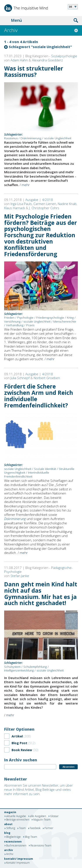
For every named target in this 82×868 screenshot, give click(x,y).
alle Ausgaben (38, 816)
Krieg (70, 318)
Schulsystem (12, 667)
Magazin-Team (42, 820)
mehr (26, 185)
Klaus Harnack (15, 208)
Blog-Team (31, 837)
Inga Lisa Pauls (21, 204)
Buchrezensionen (16, 846)
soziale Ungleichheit (58, 138)
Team (22, 828)
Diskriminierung (31, 138)
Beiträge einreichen (18, 820)
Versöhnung (12, 321)
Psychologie (25, 318)
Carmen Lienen (45, 204)
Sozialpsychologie (64, 56)
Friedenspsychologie (50, 318)
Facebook (35, 828)
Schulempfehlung (35, 667)
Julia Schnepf (20, 378)
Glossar (54, 816)
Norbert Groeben (47, 378)
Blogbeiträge (13, 837)
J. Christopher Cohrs (44, 208)
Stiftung (11, 828)
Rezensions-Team (41, 846)
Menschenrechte (65, 321)
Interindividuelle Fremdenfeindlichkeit (27, 474)
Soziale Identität (45, 469)
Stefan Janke (20, 576)
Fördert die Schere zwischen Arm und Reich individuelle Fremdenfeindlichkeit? (39, 396)
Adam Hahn (19, 60)
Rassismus (11, 138)
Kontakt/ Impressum (18, 863)
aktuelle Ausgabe (16, 816)
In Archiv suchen (21, 760)
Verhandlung (15, 325)
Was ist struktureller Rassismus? (34, 71)
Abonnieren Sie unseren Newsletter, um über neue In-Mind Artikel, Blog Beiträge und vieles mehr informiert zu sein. (38, 790)
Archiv (10, 854)
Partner (49, 828)
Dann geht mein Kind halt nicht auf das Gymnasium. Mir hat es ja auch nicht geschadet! (41, 594)
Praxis (30, 325)
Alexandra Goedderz (47, 60)
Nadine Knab (67, 204)
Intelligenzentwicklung (19, 670)
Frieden (9, 318)
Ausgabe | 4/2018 (39, 200)
